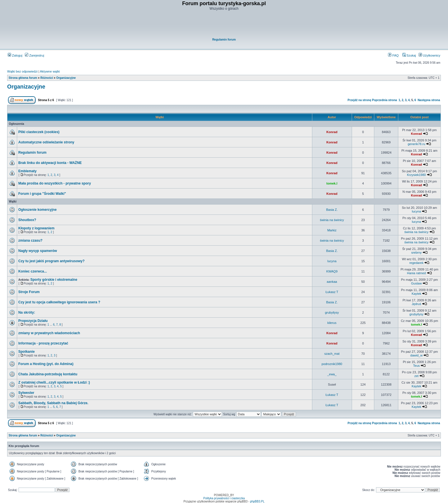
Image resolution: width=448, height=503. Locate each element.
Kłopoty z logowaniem (36, 228)
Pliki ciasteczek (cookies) (39, 132)
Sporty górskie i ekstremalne (54, 280)
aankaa (332, 282)
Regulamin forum (224, 40)
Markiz (332, 230)
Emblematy (27, 171)
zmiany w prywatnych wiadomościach (49, 333)
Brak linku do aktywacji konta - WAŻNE (50, 163)
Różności (47, 78)
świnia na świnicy (332, 220)
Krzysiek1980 (416, 175)
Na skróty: (27, 312)
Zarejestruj (34, 55)
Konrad (332, 132)
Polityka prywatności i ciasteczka (224, 498)
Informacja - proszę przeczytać (43, 343)
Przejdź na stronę (359, 100)
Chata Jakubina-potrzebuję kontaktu (48, 374)
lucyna (417, 211)
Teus (416, 366)
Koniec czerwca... (33, 271)
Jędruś (416, 304)
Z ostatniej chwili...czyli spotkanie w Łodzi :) (54, 382)
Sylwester (26, 393)
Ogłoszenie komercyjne (37, 210)
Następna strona (429, 100)
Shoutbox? (27, 220)
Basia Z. (332, 210)
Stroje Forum (29, 292)
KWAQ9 (332, 271)
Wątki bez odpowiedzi (22, 71)
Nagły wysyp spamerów (38, 251)
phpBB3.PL (257, 501)
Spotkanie (26, 352)
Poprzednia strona (384, 100)
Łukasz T (332, 292)
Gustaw (416, 283)
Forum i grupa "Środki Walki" (42, 194)
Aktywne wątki (50, 71)
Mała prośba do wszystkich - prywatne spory (55, 183)
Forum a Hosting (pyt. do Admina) (46, 364)
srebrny (416, 252)
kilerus (332, 323)
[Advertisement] (224, 25)
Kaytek (417, 294)
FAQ (393, 55)
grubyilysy (332, 312)
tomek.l (332, 183)
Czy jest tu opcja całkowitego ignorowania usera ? (59, 302)
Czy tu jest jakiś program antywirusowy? (51, 261)
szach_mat (332, 354)
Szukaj (409, 55)
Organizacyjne (66, 78)
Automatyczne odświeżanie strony (46, 142)
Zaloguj (15, 55)
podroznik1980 (332, 364)
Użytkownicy (429, 55)
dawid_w (416, 355)
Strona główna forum (23, 78)
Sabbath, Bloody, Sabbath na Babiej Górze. (53, 403)
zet (416, 376)
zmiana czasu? (30, 241)
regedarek (417, 263)
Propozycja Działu (33, 321)
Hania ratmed (416, 273)
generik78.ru (416, 144)
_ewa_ (332, 374)
